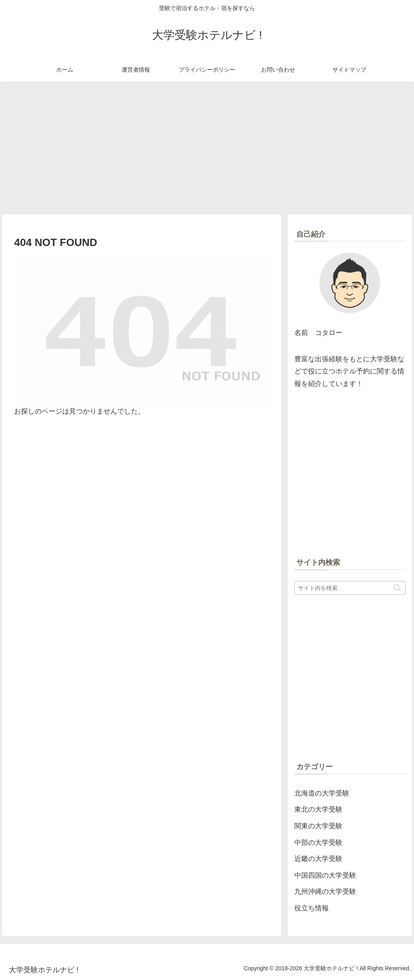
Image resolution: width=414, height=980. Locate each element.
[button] (397, 588)
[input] (350, 588)
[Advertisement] (207, 148)
